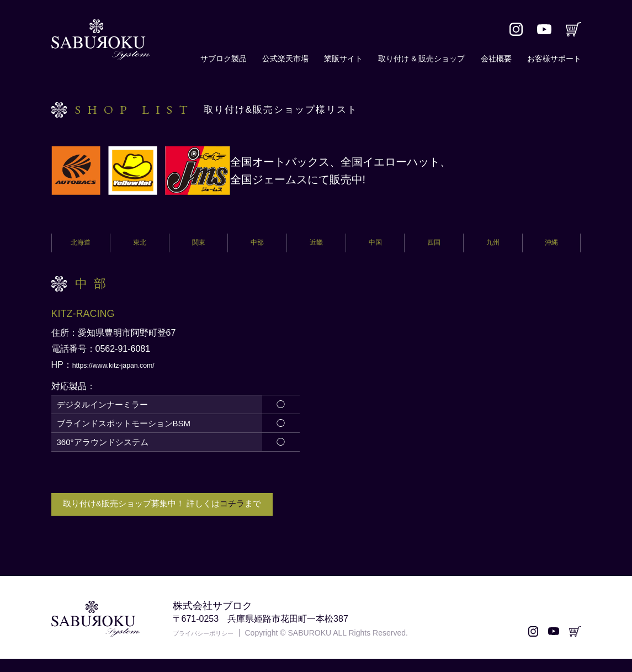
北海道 (81, 245)
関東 (199, 245)
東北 (140, 245)
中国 (375, 245)
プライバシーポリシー (211, 646)
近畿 (316, 245)
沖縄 (551, 245)
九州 (493, 245)
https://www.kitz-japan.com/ (126, 370)
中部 (257, 245)
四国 (434, 245)
